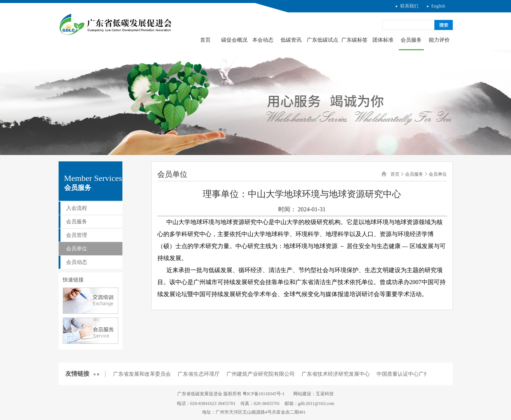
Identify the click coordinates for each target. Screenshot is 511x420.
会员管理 (77, 235)
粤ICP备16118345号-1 (264, 394)
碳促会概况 (234, 40)
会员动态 (77, 262)
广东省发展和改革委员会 (142, 374)
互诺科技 (325, 394)
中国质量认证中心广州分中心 (411, 374)
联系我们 (409, 6)
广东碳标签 (354, 40)
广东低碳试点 (323, 40)
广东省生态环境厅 (199, 374)
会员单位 (77, 249)
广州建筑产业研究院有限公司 (261, 374)
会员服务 (411, 40)
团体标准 (383, 40)
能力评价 (439, 40)
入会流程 (77, 208)
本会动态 (263, 40)
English (438, 6)
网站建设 (302, 394)
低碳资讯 (291, 40)
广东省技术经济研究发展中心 (336, 374)
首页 (205, 40)
